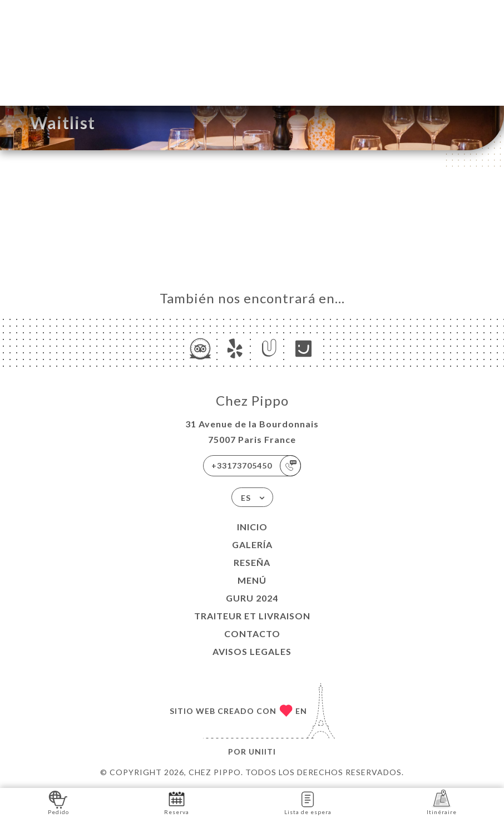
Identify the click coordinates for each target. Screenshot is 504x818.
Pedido (58, 802)
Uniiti (262, 752)
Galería (252, 544)
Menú (252, 580)
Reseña (252, 562)
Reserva (177, 802)
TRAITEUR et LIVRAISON (252, 616)
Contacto (252, 634)
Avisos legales (252, 651)
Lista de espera (308, 802)
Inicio (252, 527)
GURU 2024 (252, 598)
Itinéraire (442, 802)
